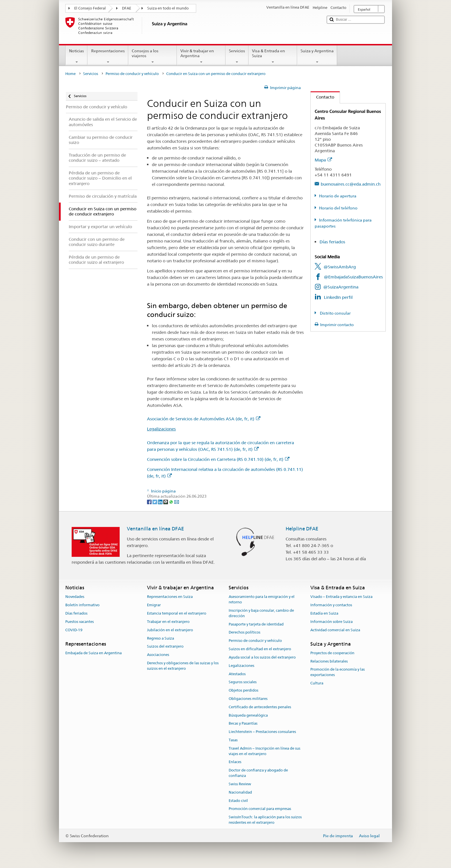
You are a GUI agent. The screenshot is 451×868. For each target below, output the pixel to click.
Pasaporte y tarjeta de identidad (256, 624)
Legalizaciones (161, 429)
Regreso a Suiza (160, 638)
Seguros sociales (243, 682)
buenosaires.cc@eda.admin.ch (351, 184)
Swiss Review (240, 784)
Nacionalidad (240, 792)
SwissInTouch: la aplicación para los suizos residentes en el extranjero (265, 820)
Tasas (233, 740)
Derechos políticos (244, 633)
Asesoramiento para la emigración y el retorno (262, 600)
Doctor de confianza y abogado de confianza (258, 773)
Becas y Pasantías (243, 724)
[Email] (177, 502)
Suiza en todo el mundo (168, 8)
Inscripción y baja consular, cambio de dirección (261, 613)
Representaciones (108, 56)
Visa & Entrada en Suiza (273, 56)
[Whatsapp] (172, 502)
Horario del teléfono (338, 208)
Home (70, 74)
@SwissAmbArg (340, 267)
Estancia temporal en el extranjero (177, 613)
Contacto (322, 97)
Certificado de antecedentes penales (260, 707)
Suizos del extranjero (165, 647)
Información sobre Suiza (331, 622)
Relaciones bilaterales (329, 661)
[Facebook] (150, 502)
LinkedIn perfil (338, 297)
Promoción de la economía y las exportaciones (338, 672)
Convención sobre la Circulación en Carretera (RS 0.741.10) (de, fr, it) (218, 459)
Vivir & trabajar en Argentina (201, 56)
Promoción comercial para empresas (260, 809)
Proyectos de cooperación (332, 653)
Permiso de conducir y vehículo (132, 74)
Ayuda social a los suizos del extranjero (262, 657)
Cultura (317, 683)
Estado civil (238, 801)
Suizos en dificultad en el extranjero (260, 649)
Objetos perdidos (243, 690)
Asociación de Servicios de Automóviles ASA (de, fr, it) (204, 419)
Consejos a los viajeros (153, 56)
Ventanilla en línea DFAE (155, 529)
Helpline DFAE (302, 529)
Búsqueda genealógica (248, 715)
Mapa (323, 160)
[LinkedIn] (161, 502)
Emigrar (154, 605)
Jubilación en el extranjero (170, 630)
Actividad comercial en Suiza (335, 630)
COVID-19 (74, 630)
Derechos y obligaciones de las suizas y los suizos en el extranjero (183, 666)
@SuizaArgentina (341, 287)
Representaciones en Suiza (170, 597)
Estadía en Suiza (324, 613)
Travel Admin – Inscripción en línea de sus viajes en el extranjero (264, 751)
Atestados (237, 674)
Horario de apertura (338, 196)
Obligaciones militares (248, 699)
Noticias (77, 56)
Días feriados (332, 242)
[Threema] (166, 502)
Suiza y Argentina (317, 56)
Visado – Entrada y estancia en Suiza (341, 597)
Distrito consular (335, 313)
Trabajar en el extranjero (168, 622)
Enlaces (235, 762)
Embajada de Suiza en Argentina (93, 653)
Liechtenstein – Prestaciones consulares (262, 732)
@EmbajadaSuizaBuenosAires (353, 277)
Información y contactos (331, 605)
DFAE (127, 8)
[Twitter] (155, 502)
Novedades (75, 597)
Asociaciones (158, 655)
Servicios (237, 56)
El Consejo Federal (90, 8)
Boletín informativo (82, 605)
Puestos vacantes (80, 622)
